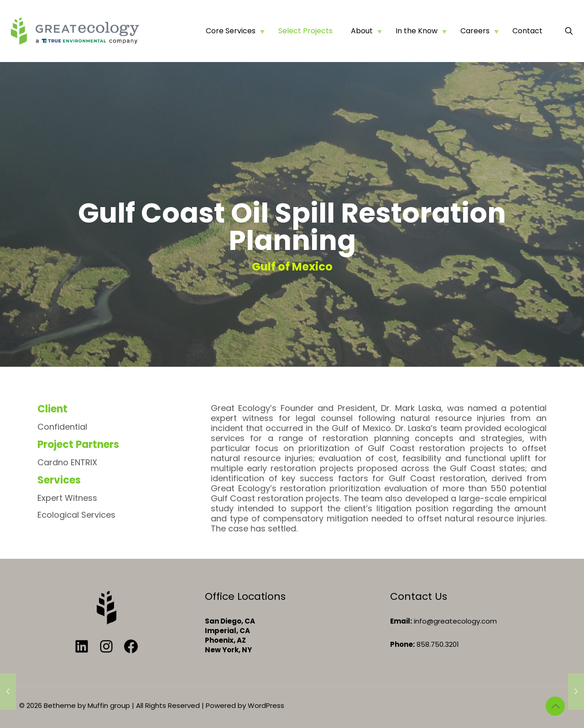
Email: (401, 621)
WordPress (266, 705)
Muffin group (109, 705)
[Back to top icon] (555, 706)
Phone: (402, 644)
